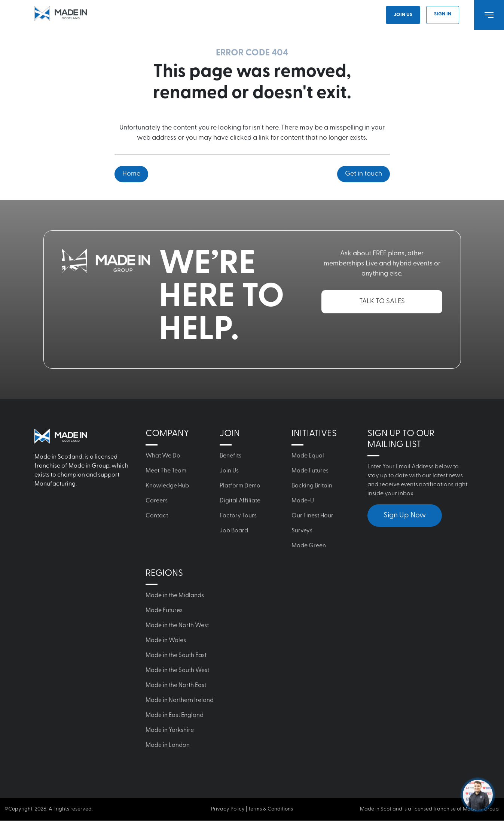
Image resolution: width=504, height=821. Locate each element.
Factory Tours (238, 516)
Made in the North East (176, 685)
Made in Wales (166, 641)
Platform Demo (240, 486)
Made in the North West (177, 626)
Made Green (309, 546)
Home (131, 174)
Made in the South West (177, 671)
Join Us (403, 15)
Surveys (302, 531)
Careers (157, 501)
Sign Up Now (405, 516)
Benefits (230, 456)
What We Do (163, 456)
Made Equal (308, 456)
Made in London (168, 745)
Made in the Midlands (175, 596)
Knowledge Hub (167, 486)
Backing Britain (312, 486)
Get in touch (364, 174)
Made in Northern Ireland (180, 700)
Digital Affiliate (240, 501)
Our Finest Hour (312, 516)
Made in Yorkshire (170, 730)
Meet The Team (166, 471)
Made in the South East (176, 656)
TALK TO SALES (382, 302)
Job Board (234, 531)
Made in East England (175, 715)
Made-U (303, 501)
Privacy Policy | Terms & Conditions (252, 809)
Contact (157, 516)
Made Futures (310, 471)
